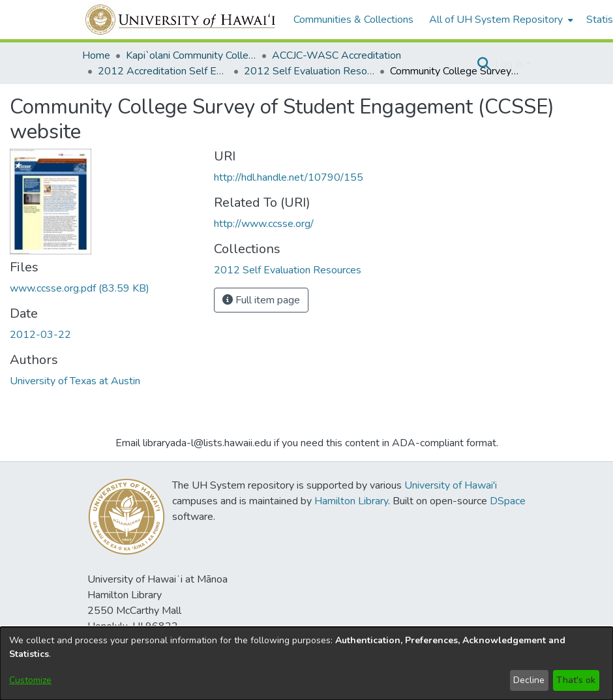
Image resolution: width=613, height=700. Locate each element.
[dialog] (306, 663)
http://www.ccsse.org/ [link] (264, 224)
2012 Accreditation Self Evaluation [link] (163, 71)
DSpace (508, 501)
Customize (30, 680)
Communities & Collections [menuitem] (353, 20)
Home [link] (96, 55)
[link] (80, 288)
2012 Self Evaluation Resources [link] (309, 71)
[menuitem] (500, 20)
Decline (529, 680)
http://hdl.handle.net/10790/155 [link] (289, 177)
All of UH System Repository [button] (496, 20)
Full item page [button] (261, 300)
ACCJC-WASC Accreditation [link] (336, 55)
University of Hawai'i (451, 485)
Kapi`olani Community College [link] (191, 55)
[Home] (181, 20)
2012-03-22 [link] (40, 335)
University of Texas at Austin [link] (75, 381)
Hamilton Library (351, 501)
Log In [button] (510, 64)
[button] (484, 64)
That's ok (576, 680)
